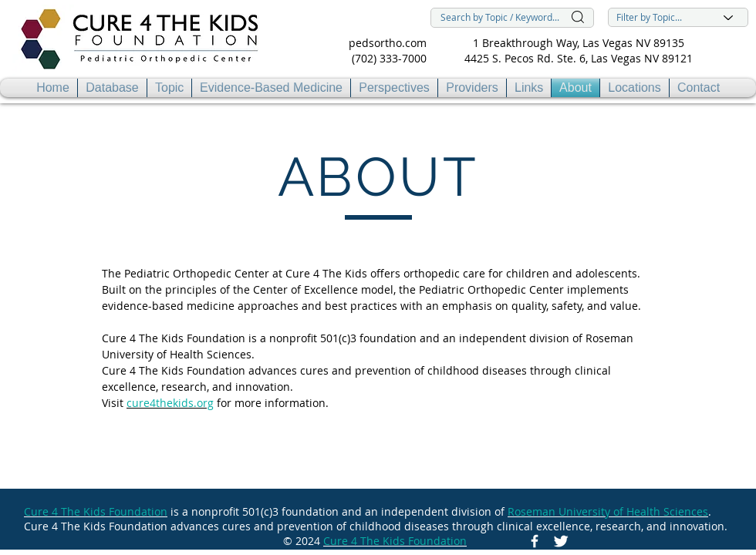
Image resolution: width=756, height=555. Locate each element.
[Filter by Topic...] (678, 17)
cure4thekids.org (170, 403)
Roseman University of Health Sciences (608, 511)
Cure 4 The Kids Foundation (96, 511)
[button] (169, 88)
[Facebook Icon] (535, 541)
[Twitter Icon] (561, 541)
